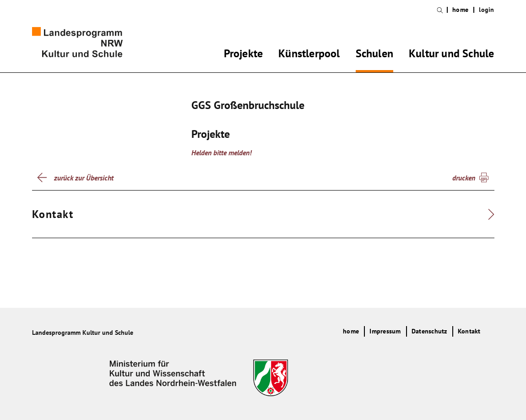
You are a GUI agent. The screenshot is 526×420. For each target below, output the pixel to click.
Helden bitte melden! (222, 153)
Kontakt (469, 331)
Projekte (244, 55)
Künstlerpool (309, 55)
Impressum (385, 331)
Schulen (374, 55)
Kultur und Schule (451, 55)
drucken (464, 178)
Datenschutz (429, 331)
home (460, 10)
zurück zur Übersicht (84, 178)
